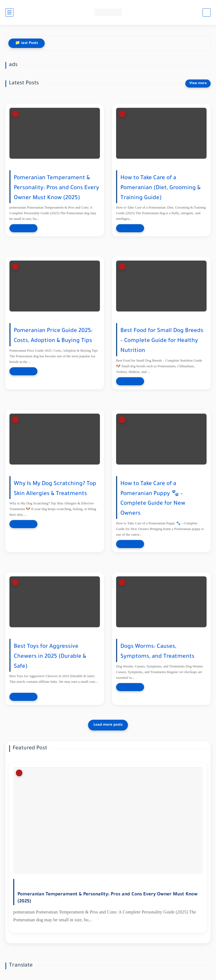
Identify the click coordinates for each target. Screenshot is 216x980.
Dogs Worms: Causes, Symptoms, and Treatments (157, 652)
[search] (207, 13)
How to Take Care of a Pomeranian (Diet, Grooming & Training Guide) (161, 188)
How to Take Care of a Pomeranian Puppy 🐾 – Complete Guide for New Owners (153, 499)
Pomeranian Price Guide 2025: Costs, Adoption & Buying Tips (53, 336)
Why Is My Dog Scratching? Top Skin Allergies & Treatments (55, 489)
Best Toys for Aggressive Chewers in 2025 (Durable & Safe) (50, 657)
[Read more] (23, 228)
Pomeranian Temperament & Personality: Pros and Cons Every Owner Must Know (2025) (56, 188)
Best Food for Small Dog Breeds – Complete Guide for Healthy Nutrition (162, 341)
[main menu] (9, 13)
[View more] (198, 84)
